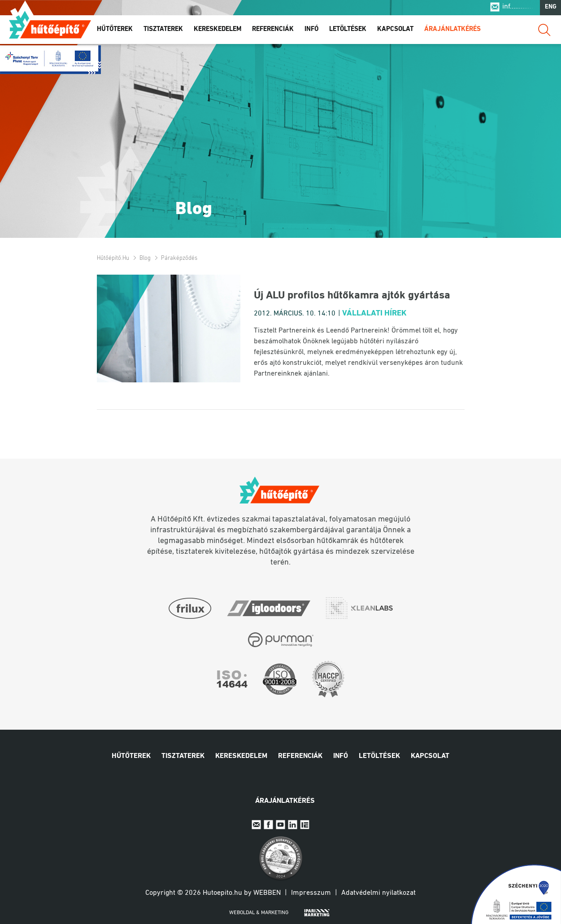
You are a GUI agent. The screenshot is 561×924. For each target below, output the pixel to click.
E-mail (256, 825)
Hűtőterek (115, 31)
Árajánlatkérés (452, 31)
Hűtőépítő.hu (50, 26)
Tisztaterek (163, 31)
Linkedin (293, 825)
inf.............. (519, 8)
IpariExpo (305, 825)
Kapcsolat (395, 31)
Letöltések (348, 31)
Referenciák (273, 31)
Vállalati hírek (374, 313)
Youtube (280, 825)
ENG (551, 8)
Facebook (268, 825)
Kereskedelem (217, 31)
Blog (145, 258)
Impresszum (311, 893)
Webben (267, 893)
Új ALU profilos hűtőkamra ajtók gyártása (352, 296)
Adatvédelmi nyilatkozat (378, 893)
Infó (311, 31)
